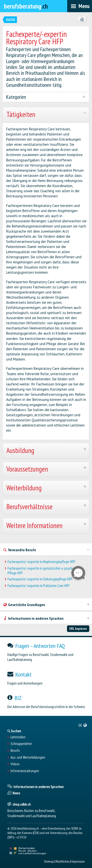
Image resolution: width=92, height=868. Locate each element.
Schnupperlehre (21, 744)
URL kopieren (78, 629)
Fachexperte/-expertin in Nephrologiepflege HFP (41, 562)
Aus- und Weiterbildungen (28, 757)
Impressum (78, 861)
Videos (15, 764)
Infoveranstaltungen (25, 771)
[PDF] (82, 20)
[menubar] (80, 6)
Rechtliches (63, 861)
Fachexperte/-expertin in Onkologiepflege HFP (40, 579)
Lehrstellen (18, 737)
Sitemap (49, 861)
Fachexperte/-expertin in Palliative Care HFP (39, 586)
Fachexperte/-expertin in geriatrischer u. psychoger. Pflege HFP (43, 571)
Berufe (15, 751)
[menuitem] (83, 725)
